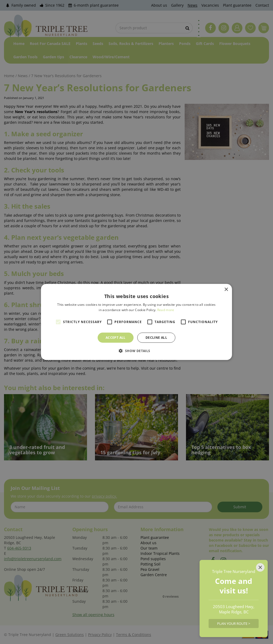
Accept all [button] (116, 338)
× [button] (226, 290)
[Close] (260, 567)
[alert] (136, 322)
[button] (136, 351)
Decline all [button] (156, 338)
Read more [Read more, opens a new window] (166, 310)
